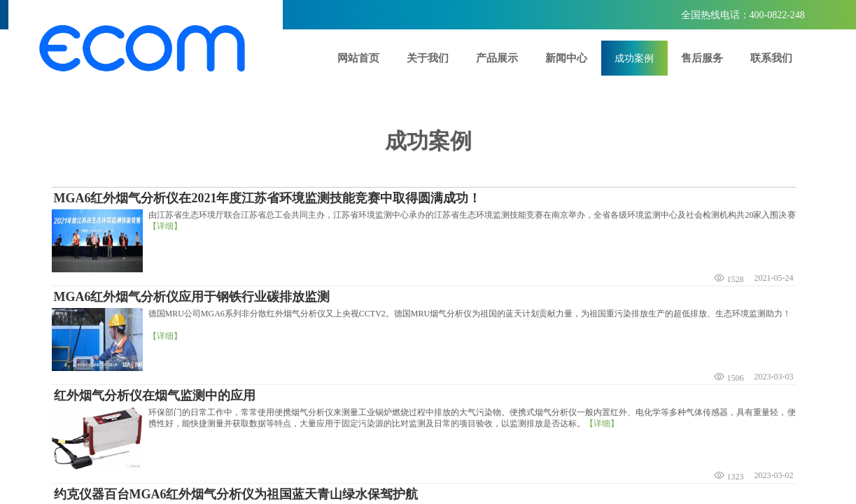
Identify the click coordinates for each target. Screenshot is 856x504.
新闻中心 (566, 58)
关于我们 (428, 58)
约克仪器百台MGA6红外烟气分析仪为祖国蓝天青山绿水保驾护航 (236, 494)
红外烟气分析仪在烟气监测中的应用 (155, 395)
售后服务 (702, 58)
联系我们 (771, 58)
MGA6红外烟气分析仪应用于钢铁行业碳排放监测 (192, 297)
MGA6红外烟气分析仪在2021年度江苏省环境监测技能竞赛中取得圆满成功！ (268, 198)
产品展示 (497, 58)
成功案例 (634, 58)
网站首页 (358, 58)
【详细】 (165, 226)
